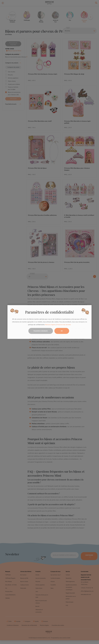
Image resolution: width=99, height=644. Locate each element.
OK (62, 331)
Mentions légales (50, 325)
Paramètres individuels (41, 331)
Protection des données (64, 325)
